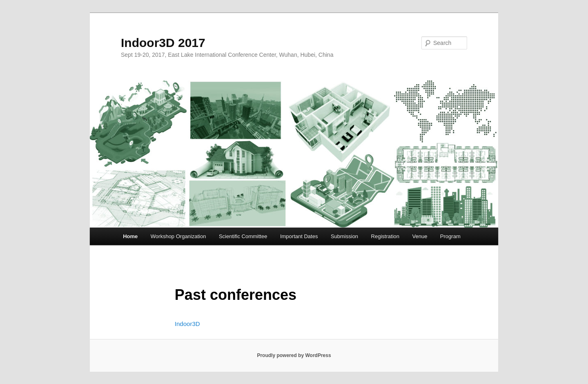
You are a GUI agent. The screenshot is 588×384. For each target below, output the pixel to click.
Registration (385, 236)
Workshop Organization (178, 236)
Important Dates (299, 236)
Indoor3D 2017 (163, 43)
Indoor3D (187, 324)
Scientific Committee (243, 236)
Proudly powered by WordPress (294, 355)
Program (450, 236)
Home (130, 236)
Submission (344, 236)
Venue (420, 236)
